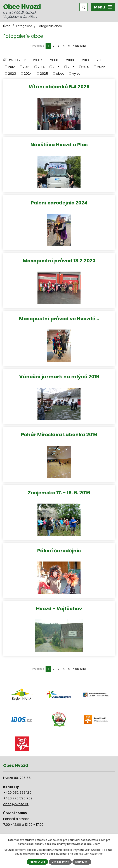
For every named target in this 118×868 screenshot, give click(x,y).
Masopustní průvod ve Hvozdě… (59, 319)
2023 (12, 74)
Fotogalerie (24, 26)
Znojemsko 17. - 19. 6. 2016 (59, 493)
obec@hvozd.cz (16, 804)
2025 (44, 74)
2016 (71, 67)
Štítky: (8, 60)
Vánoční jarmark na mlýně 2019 (59, 376)
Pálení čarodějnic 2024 (59, 203)
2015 (56, 67)
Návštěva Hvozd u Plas (59, 145)
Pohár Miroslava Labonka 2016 (59, 434)
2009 (70, 60)
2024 (28, 74)
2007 (38, 60)
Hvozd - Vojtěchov (59, 608)
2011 (100, 60)
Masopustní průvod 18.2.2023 (59, 261)
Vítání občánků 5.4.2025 (59, 87)
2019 (86, 67)
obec (60, 74)
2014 (41, 67)
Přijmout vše (37, 862)
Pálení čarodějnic (59, 551)
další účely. (93, 844)
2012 (11, 67)
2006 (22, 60)
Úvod (7, 26)
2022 (101, 67)
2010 (85, 60)
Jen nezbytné (60, 862)
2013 (26, 67)
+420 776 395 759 (18, 798)
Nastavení (82, 862)
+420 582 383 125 (17, 793)
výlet (76, 74)
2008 (54, 60)
